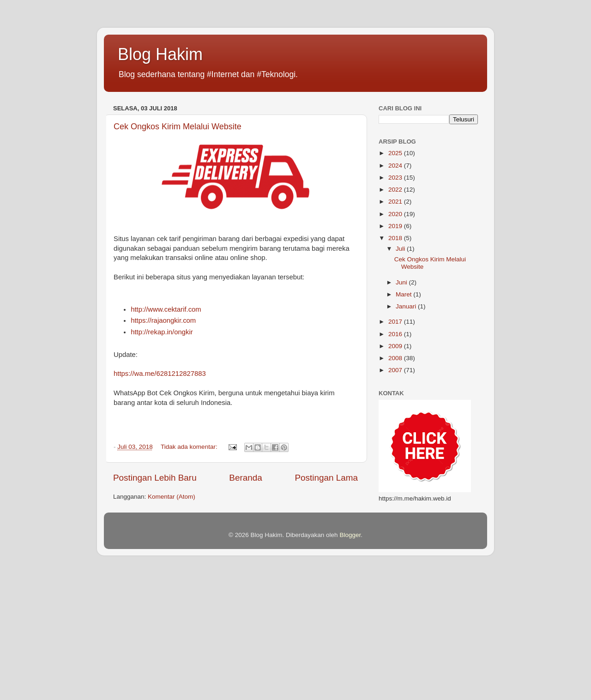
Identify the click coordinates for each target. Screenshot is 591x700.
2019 (396, 226)
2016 (396, 334)
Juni (402, 282)
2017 (396, 322)
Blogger (350, 535)
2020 (396, 214)
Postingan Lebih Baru (155, 478)
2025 (396, 153)
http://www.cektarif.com (166, 309)
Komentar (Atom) (172, 497)
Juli (401, 249)
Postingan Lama (326, 478)
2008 (396, 358)
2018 (396, 238)
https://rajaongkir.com (163, 320)
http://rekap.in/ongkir (162, 332)
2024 (396, 166)
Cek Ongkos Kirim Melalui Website (178, 127)
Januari (407, 306)
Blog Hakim (160, 54)
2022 (396, 190)
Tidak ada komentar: (190, 447)
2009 (396, 346)
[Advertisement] (277, 634)
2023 (396, 178)
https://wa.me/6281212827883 (160, 374)
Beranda (245, 478)
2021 (396, 202)
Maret (404, 294)
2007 (396, 370)
